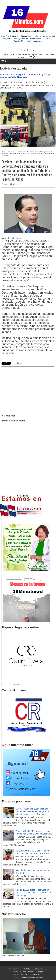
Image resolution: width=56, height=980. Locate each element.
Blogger (24, 977)
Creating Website (27, 972)
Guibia (16, 684)
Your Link (24, 974)
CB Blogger (15, 184)
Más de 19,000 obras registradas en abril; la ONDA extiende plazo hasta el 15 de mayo (33, 893)
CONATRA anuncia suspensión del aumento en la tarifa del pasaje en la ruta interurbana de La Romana (32, 811)
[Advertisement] (25, 387)
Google (33, 977)
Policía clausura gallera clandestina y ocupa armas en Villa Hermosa (26, 76)
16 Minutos (29, 969)
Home (4, 152)
